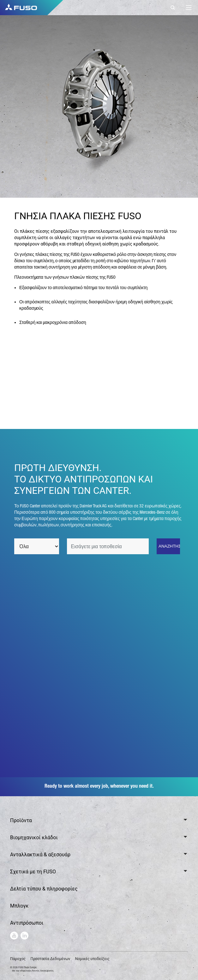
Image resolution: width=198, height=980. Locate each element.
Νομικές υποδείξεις (92, 959)
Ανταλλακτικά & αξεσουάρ (40, 855)
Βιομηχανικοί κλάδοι (34, 837)
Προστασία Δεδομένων (50, 959)
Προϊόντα (21, 820)
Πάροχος (18, 959)
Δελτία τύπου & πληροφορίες (44, 889)
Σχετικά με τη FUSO (33, 872)
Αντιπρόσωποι (27, 923)
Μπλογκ (19, 906)
